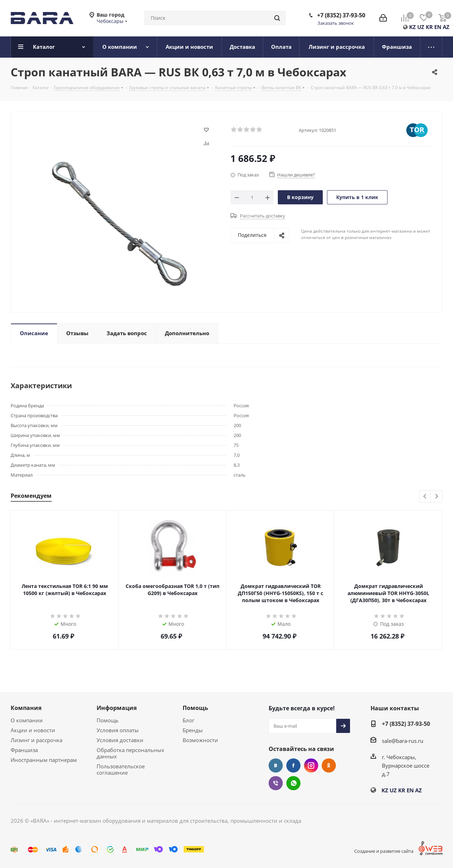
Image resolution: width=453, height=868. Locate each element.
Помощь (108, 720)
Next (437, 497)
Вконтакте (276, 765)
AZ (446, 27)
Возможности (200, 740)
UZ (421, 27)
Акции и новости (33, 730)
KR (429, 27)
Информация (117, 708)
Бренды (193, 730)
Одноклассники (329, 765)
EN (438, 27)
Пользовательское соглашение (121, 769)
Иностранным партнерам (44, 760)
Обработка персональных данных (130, 753)
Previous (425, 497)
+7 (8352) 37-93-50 (341, 15)
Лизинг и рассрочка (36, 740)
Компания (26, 708)
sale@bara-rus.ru (403, 741)
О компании (27, 720)
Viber (276, 783)
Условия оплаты (118, 730)
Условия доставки (120, 740)
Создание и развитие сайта (384, 851)
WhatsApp (293, 783)
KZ (412, 27)
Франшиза (24, 750)
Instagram (311, 765)
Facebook (293, 765)
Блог (188, 720)
